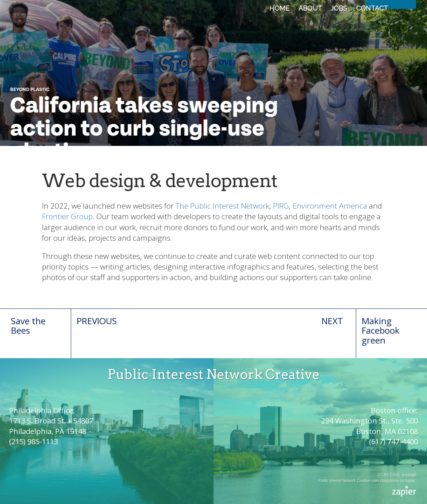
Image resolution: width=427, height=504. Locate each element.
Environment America (330, 206)
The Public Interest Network (222, 206)
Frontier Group (67, 216)
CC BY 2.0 (386, 475)
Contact (372, 8)
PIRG (281, 206)
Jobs (339, 8)
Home (279, 8)
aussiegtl (409, 475)
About (310, 8)
